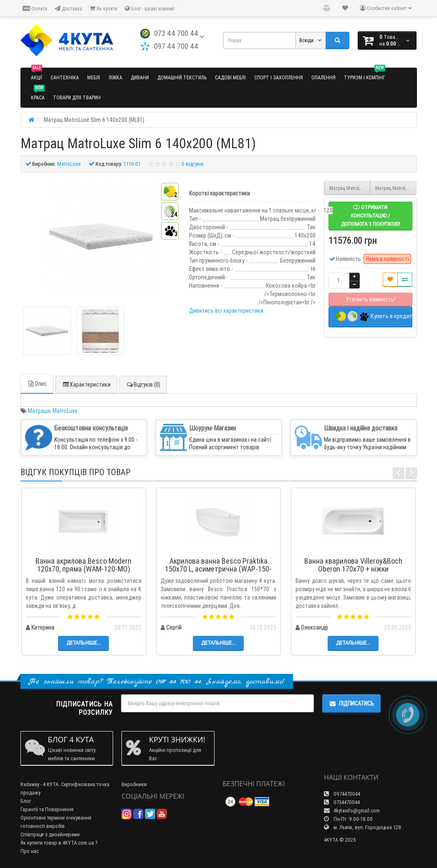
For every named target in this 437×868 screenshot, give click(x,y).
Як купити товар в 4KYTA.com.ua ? (59, 843)
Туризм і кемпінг (365, 74)
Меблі (94, 77)
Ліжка (115, 77)
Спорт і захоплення (279, 77)
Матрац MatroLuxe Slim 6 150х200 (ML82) (396, 188)
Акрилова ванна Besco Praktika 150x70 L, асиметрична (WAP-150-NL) (218, 569)
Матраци (39, 411)
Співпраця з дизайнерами (50, 834)
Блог (26, 801)
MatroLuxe (65, 411)
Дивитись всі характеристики (226, 311)
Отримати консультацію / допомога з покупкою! (370, 216)
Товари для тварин (77, 97)
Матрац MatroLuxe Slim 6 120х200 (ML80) (350, 188)
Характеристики (86, 385)
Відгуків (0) (143, 385)
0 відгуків (193, 164)
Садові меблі (230, 77)
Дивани (140, 77)
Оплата (35, 9)
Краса (38, 94)
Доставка (68, 9)
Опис (37, 384)
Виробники (134, 784)
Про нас (30, 851)
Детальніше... (83, 643)
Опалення (323, 77)
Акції (37, 74)
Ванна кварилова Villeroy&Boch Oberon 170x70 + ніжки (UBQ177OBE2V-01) (353, 569)
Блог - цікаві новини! (150, 9)
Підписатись (351, 704)
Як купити (104, 9)
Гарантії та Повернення (47, 809)
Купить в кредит (374, 317)
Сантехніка (65, 77)
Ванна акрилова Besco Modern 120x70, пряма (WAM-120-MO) (83, 565)
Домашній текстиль (182, 77)
